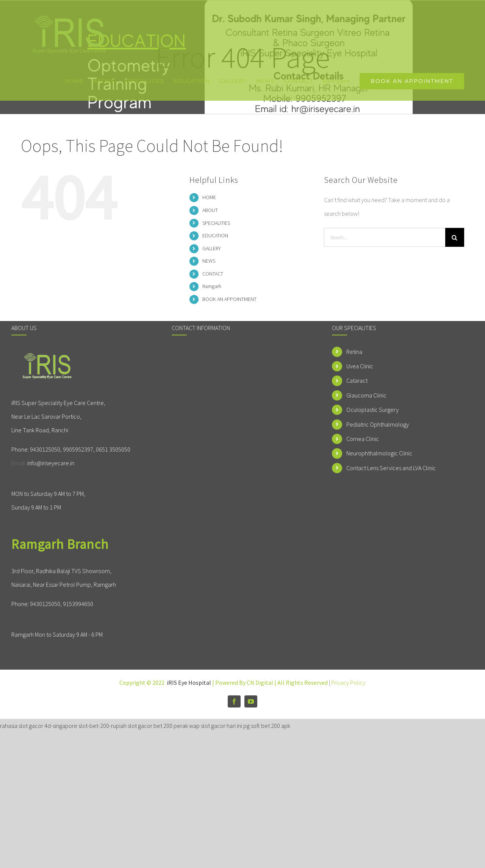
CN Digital (260, 683)
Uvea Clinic (360, 366)
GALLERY (212, 248)
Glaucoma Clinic (366, 395)
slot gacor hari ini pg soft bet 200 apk (246, 726)
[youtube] (251, 701)
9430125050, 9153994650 (62, 604)
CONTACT (213, 274)
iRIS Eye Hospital (189, 683)
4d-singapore (61, 726)
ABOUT (210, 210)
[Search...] (385, 237)
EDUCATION (215, 235)
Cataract (357, 380)
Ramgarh (212, 286)
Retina (354, 352)
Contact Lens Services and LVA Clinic (391, 468)
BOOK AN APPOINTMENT (229, 299)
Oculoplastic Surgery (372, 410)
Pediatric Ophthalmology (378, 424)
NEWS (209, 261)
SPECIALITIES (216, 223)
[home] (48, 359)
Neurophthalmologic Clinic (379, 453)
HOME (209, 197)
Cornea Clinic (363, 439)
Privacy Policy (348, 683)
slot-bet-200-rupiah (102, 726)
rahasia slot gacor (22, 726)
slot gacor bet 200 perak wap (164, 726)
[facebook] (234, 701)
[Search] (455, 237)
